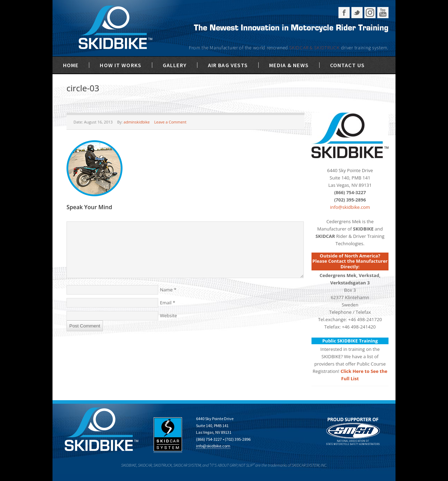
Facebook (344, 13)
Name (166, 290)
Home (71, 65)
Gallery (175, 65)
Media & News (289, 65)
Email (166, 303)
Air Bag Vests (228, 65)
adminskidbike (137, 122)
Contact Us (347, 65)
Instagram (370, 13)
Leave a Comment (170, 122)
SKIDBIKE (115, 28)
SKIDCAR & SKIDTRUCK (315, 48)
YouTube (383, 13)
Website (169, 316)
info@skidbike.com (350, 207)
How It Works (120, 65)
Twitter (357, 13)
